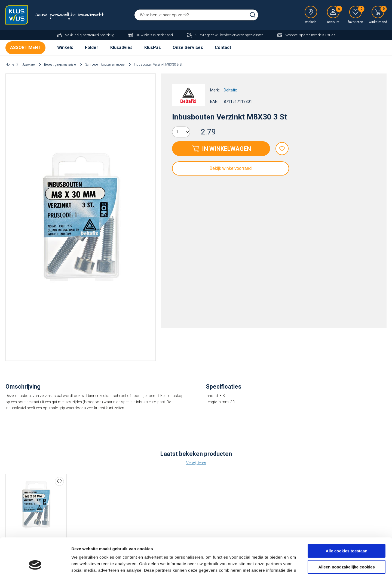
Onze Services (188, 47)
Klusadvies (121, 47)
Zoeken (253, 15)
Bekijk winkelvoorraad (231, 168)
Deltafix (230, 90)
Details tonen (84, 564)
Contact (223, 47)
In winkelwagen (226, 149)
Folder (92, 47)
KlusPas (153, 47)
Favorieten (282, 149)
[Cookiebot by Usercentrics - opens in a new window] (35, 564)
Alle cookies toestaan (346, 517)
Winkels (65, 47)
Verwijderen (196, 463)
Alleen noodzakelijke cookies (347, 533)
